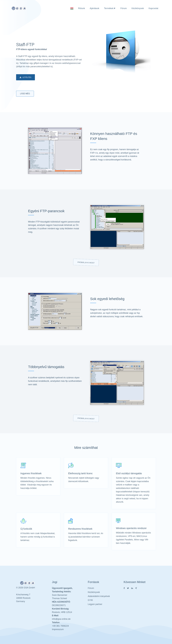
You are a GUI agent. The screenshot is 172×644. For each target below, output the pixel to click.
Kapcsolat (153, 8)
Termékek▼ (110, 8)
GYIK (90, 600)
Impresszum (58, 629)
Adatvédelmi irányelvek (99, 596)
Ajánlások (94, 8)
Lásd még (25, 94)
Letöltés (26, 77)
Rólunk (82, 8)
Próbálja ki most (86, 262)
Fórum (124, 8)
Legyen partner (95, 604)
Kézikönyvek (138, 8)
